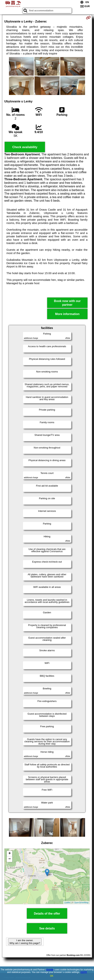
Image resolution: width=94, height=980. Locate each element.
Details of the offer (47, 914)
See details (47, 928)
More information (67, 314)
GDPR (84, 972)
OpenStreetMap (81, 902)
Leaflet (67, 902)
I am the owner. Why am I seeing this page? (25, 942)
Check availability (25, 147)
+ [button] (10, 854)
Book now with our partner (67, 303)
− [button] (10, 859)
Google (50, 970)
